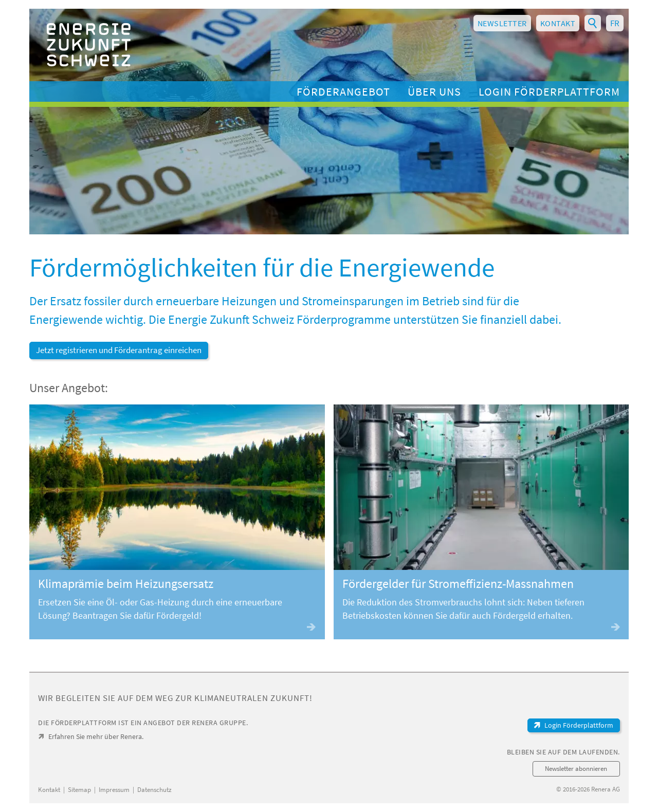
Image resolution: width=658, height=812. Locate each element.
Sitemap (79, 790)
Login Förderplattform (549, 91)
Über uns (434, 91)
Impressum (114, 790)
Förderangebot (343, 91)
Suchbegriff (593, 22)
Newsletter (502, 23)
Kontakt (558, 23)
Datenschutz (154, 790)
